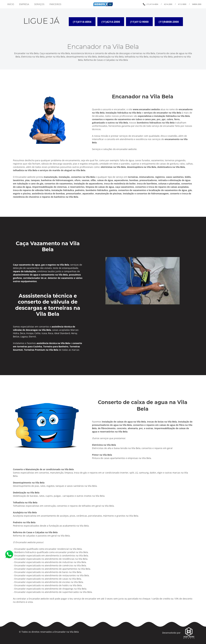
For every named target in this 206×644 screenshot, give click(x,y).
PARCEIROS (55, 4)
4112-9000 (182, 4)
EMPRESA (24, 4)
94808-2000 (197, 4)
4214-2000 (168, 4)
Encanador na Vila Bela (67, 632)
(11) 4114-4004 (152, 4)
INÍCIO (11, 4)
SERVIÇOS (39, 4)
